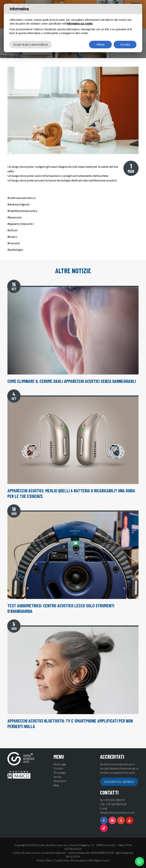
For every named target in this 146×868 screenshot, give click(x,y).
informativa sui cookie (80, 24)
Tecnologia (60, 773)
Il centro (58, 768)
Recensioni (60, 781)
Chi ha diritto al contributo (119, 782)
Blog (56, 785)
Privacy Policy (44, 860)
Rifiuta (100, 44)
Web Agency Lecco (99, 860)
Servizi (57, 777)
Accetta (125, 44)
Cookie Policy (62, 860)
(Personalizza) (78, 860)
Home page (60, 764)
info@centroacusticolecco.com (117, 813)
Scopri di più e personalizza (31, 44)
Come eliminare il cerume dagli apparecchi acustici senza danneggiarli (72, 381)
